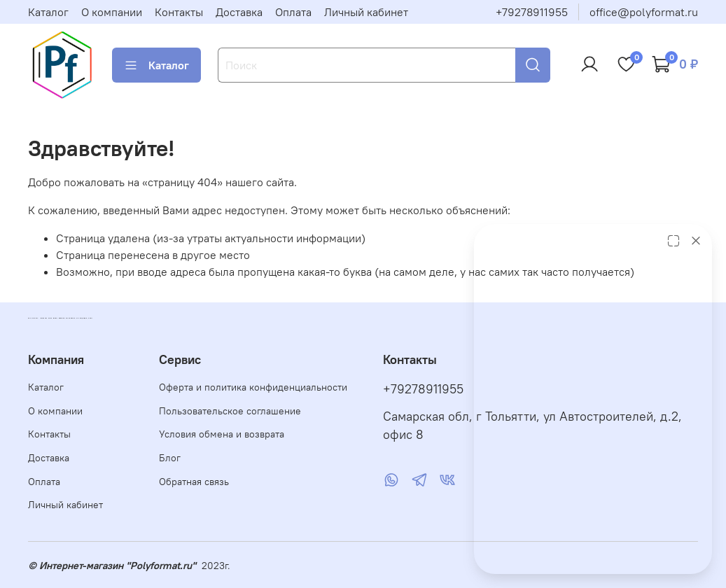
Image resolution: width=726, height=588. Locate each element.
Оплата (293, 12)
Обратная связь (194, 482)
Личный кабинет (366, 12)
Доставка (239, 12)
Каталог (48, 12)
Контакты (179, 12)
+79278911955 (532, 12)
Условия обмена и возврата (222, 434)
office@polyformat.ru (644, 12)
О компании (112, 12)
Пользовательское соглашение (230, 411)
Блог (170, 458)
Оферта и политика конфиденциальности (253, 387)
